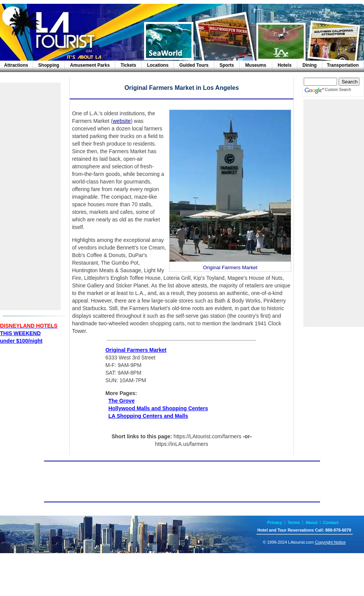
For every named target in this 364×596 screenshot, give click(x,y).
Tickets (128, 65)
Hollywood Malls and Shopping (158, 408)
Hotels (285, 65)
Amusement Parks (90, 65)
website (122, 121)
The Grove (122, 401)
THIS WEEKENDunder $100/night (29, 333)
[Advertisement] (30, 196)
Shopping (49, 65)
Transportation (343, 65)
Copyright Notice (330, 542)
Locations (158, 65)
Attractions (16, 65)
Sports (227, 65)
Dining (310, 65)
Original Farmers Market (136, 350)
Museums (256, 65)
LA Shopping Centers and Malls (148, 416)
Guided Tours (194, 65)
